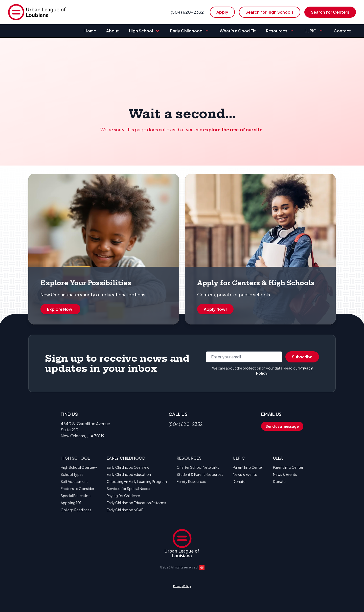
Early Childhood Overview (128, 467)
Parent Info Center (248, 467)
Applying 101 (71, 503)
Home (90, 31)
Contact (342, 31)
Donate (239, 481)
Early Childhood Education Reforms (136, 503)
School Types (72, 474)
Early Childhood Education (129, 474)
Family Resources (191, 481)
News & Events (245, 474)
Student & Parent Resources (200, 474)
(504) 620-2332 (187, 12)
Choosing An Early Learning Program (137, 481)
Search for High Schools (270, 12)
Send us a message (282, 426)
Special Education (76, 496)
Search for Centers (330, 12)
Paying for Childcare (123, 496)
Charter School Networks (198, 467)
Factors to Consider (77, 488)
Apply (222, 12)
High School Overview (79, 467)
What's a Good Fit (238, 31)
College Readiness (76, 510)
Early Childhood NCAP (125, 510)
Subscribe (302, 357)
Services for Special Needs (128, 488)
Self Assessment (74, 481)
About (112, 31)
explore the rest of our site (233, 129)
